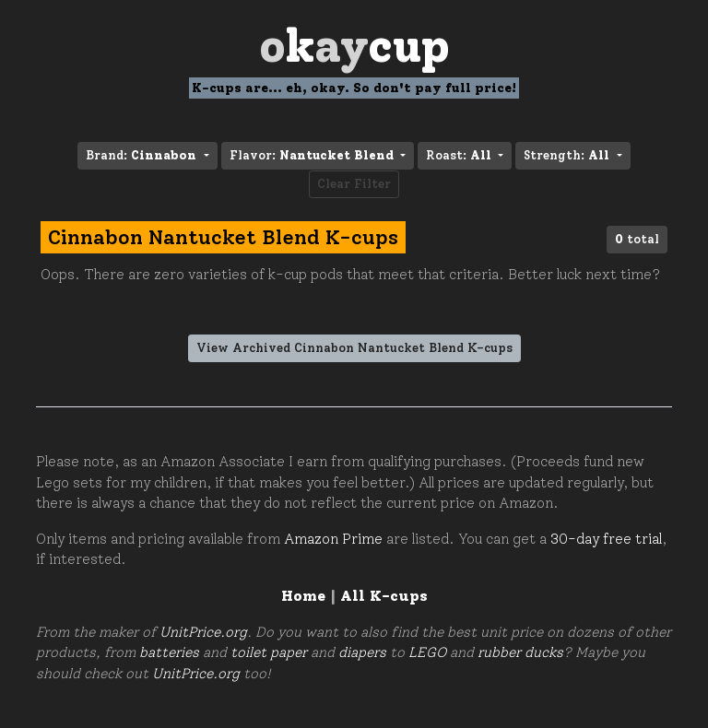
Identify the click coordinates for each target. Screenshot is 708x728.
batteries (169, 652)
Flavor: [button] (313, 155)
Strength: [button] (568, 155)
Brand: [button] (143, 155)
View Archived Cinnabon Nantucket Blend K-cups (354, 348)
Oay (354, 46)
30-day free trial (606, 539)
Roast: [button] (460, 155)
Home (303, 596)
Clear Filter (354, 184)
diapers (362, 652)
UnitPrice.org (203, 632)
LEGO (427, 652)
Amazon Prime (333, 539)
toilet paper (269, 652)
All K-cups (384, 596)
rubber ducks (520, 652)
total (637, 239)
